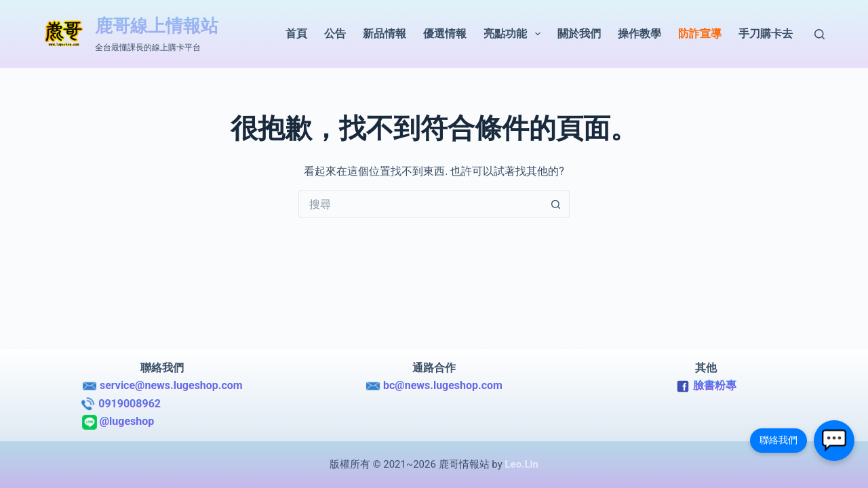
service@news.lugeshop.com (162, 386)
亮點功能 (514, 34)
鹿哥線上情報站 (157, 26)
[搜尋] (820, 34)
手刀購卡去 (766, 34)
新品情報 (384, 34)
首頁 (296, 34)
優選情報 (445, 34)
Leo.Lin (521, 464)
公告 (335, 34)
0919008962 (162, 404)
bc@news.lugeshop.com (434, 386)
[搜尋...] (420, 204)
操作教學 (639, 34)
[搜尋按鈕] (556, 204)
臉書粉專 (706, 386)
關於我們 (579, 34)
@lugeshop (162, 422)
